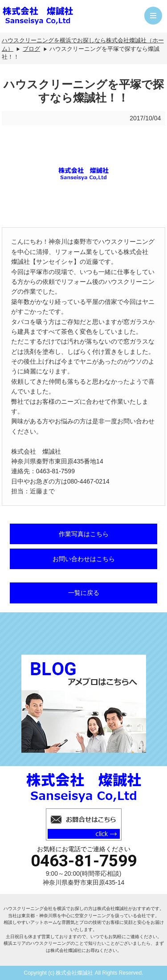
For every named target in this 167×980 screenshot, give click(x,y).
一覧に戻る (84, 593)
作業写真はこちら (84, 534)
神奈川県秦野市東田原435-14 (84, 882)
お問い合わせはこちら (84, 559)
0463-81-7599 (84, 861)
